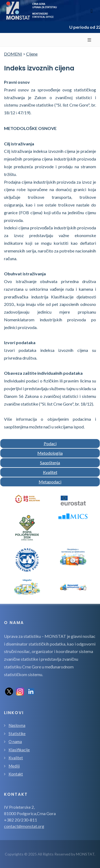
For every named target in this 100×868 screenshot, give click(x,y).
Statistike (17, 734)
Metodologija (50, 453)
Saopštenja (50, 463)
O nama (15, 741)
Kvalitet (50, 472)
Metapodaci (50, 482)
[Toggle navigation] (92, 11)
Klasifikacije (19, 750)
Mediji (14, 766)
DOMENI (13, 54)
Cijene (32, 54)
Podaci (50, 443)
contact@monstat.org (24, 826)
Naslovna (17, 725)
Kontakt (16, 774)
